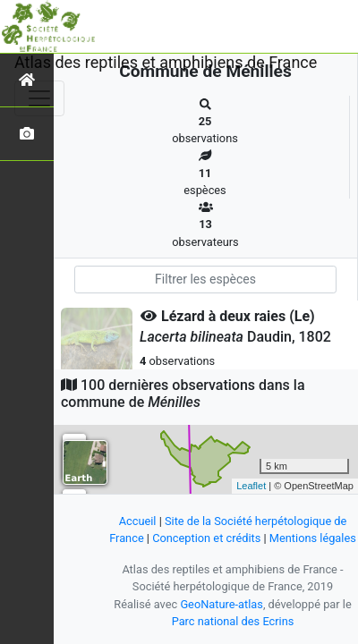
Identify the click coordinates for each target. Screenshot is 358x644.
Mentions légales (313, 538)
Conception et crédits (206, 538)
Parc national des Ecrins (233, 621)
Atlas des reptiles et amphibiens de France (166, 62)
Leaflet (251, 486)
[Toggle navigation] (39, 98)
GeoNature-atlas (222, 604)
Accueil (138, 521)
